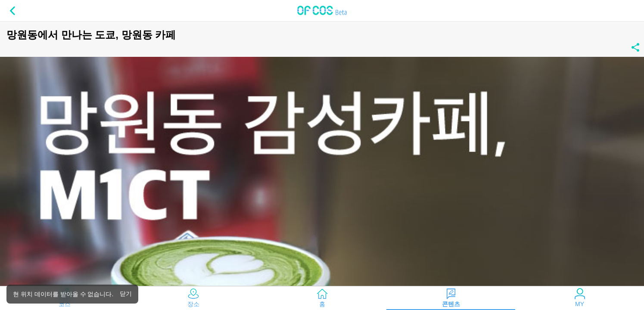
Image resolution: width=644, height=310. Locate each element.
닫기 (126, 294)
